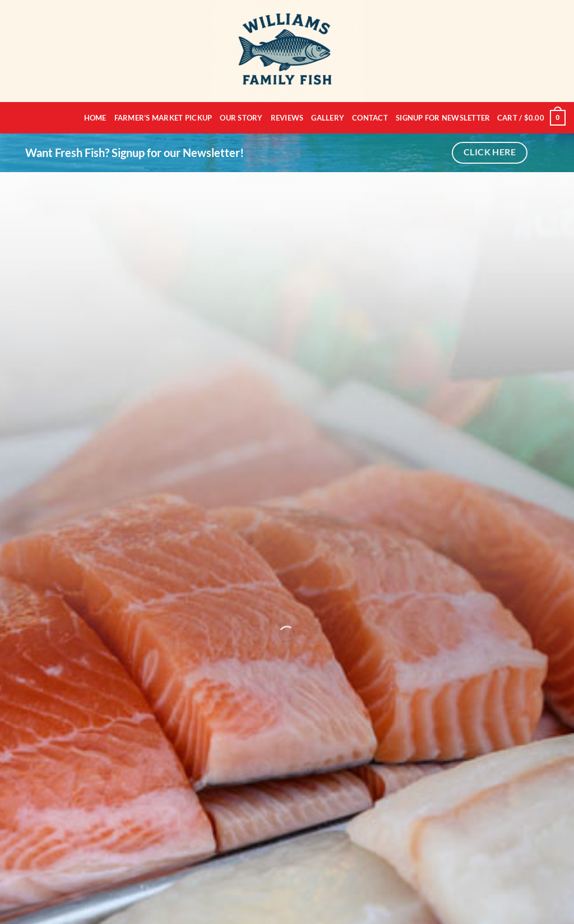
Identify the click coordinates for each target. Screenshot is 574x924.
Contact (370, 118)
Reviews (287, 118)
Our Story (241, 118)
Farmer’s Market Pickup (163, 118)
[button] (531, 118)
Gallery (328, 118)
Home (95, 118)
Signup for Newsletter (443, 118)
